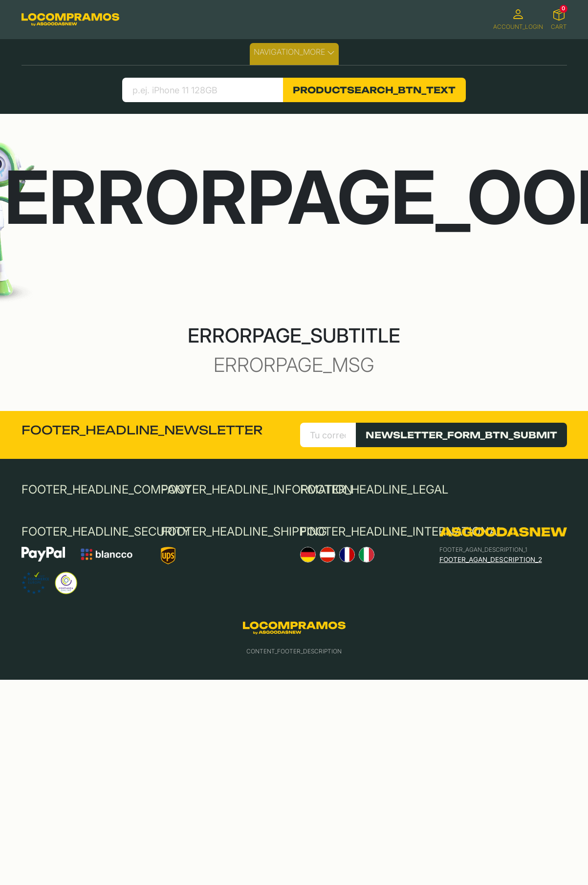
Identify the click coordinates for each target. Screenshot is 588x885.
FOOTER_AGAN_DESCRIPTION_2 (491, 560)
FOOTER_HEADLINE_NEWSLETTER (142, 430)
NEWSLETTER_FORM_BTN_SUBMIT (461, 435)
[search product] (203, 90)
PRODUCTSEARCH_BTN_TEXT (374, 90)
